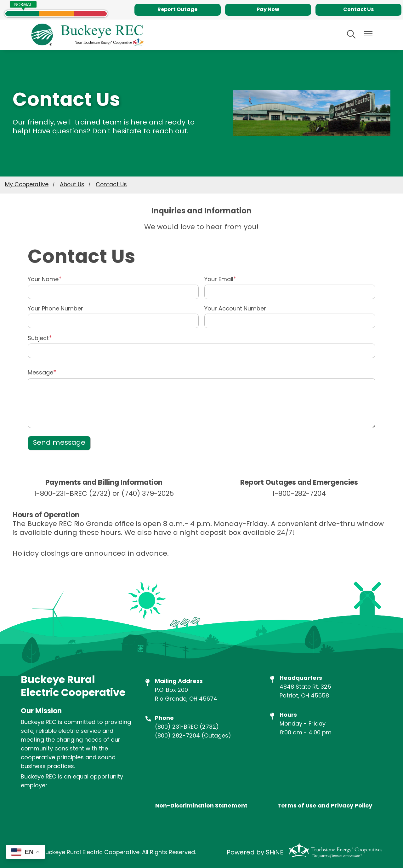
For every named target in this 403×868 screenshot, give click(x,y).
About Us (72, 185)
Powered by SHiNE (255, 853)
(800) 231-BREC (176, 727)
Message (40, 373)
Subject (38, 339)
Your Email (219, 280)
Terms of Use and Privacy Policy (325, 806)
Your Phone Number (55, 309)
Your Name (43, 280)
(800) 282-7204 (177, 736)
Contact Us (358, 10)
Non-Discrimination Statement (201, 806)
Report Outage (177, 10)
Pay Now (268, 10)
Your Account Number (235, 309)
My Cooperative (27, 185)
